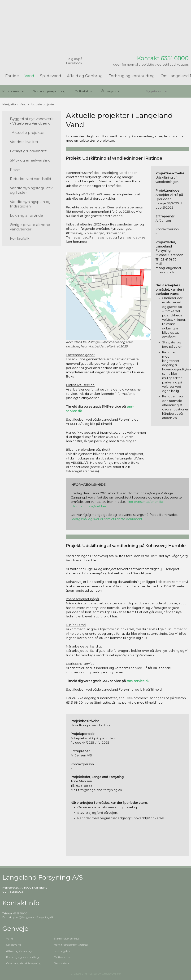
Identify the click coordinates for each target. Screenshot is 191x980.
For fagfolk (20, 238)
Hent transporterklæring (71, 945)
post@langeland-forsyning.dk (33, 917)
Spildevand (51, 76)
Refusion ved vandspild (30, 179)
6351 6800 (20, 913)
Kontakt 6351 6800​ (163, 58)
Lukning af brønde (26, 215)
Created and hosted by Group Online (95, 973)
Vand (29, 76)
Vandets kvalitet (24, 142)
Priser (15, 169)
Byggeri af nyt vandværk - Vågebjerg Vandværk (32, 121)
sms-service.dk (138, 681)
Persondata (62, 963)
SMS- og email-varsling (30, 160)
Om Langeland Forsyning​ (24, 963)
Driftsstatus (83, 91)
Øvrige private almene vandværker (30, 227)
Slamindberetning (66, 938)
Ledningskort (63, 951)
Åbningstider (111, 91)
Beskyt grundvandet (28, 151)
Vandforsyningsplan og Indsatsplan (30, 204)
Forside (12, 76)
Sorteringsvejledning (49, 91)
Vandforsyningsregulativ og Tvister (31, 190)
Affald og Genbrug (85, 76)
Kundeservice (13, 91)
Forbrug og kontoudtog (132, 76)
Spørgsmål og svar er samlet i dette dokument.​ (107, 519)
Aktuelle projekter (43, 104)
